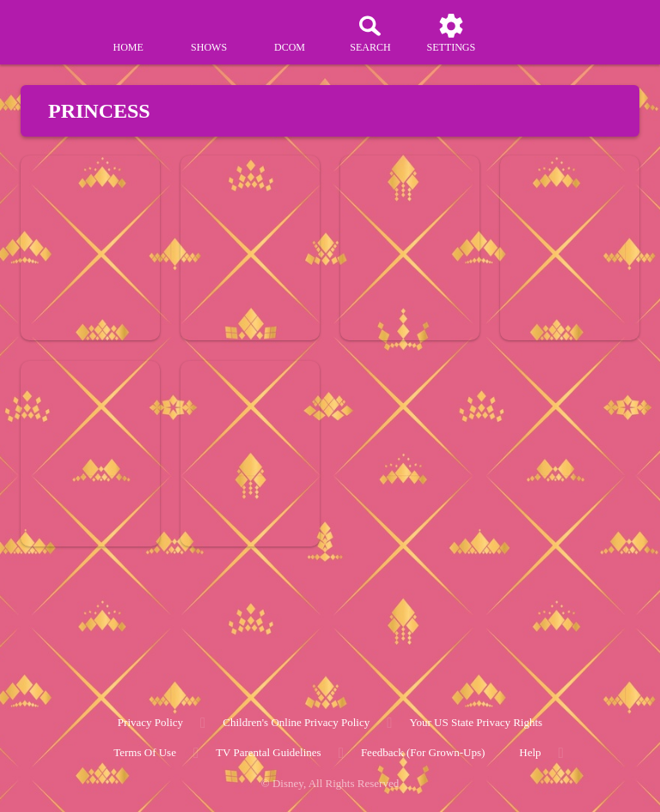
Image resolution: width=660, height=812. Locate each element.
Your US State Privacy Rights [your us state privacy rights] (476, 722)
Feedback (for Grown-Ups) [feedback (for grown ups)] (423, 752)
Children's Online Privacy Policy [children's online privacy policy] (296, 722)
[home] (128, 33)
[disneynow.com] (46, 26)
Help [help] (530, 752)
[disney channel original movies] (290, 33)
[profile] (532, 33)
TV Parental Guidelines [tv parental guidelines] (269, 752)
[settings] (451, 33)
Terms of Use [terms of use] (145, 752)
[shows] (209, 33)
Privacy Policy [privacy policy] (150, 722)
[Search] (370, 33)
